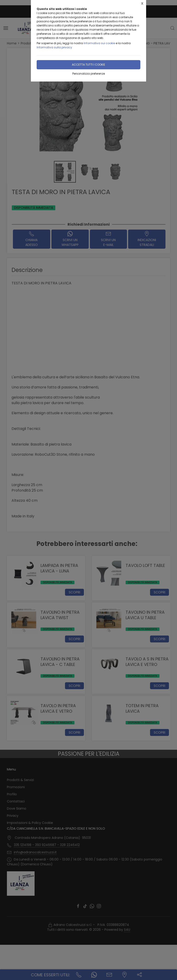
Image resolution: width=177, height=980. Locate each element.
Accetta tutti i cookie (88, 65)
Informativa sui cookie (99, 43)
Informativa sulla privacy (54, 47)
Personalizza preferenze (89, 74)
